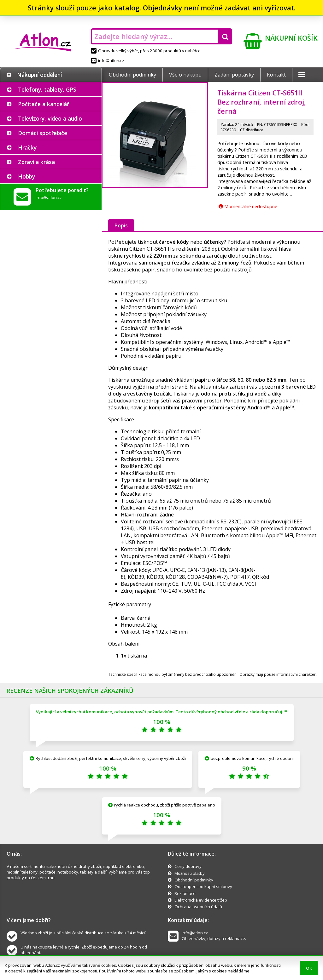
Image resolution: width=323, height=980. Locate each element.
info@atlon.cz (108, 60)
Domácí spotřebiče (43, 133)
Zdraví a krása (36, 162)
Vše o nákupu (185, 75)
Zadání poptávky (234, 75)
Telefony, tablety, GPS (47, 89)
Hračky (27, 147)
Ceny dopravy (188, 866)
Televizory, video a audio (50, 118)
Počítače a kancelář (44, 104)
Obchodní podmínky (132, 75)
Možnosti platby (190, 873)
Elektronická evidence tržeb (201, 900)
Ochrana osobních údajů (198, 907)
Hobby (26, 176)
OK (309, 968)
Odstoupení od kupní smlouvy (203, 886)
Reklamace (185, 893)
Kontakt (276, 75)
